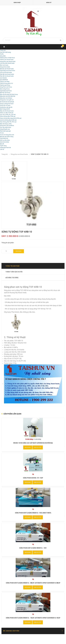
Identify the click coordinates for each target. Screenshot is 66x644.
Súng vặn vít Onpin (5, 105)
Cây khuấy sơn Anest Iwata (7, 71)
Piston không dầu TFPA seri (8, 116)
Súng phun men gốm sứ (7, 100)
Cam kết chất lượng (5, 52)
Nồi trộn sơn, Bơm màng (7, 137)
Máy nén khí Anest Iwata (7, 111)
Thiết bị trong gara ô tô (6, 83)
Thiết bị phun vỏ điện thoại (7, 58)
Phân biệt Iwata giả (5, 131)
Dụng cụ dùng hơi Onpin (7, 104)
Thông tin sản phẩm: (8, 243)
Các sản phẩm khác (6, 127)
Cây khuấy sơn (4, 138)
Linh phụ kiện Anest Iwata (7, 63)
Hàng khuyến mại (5, 129)
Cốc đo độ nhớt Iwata (6, 72)
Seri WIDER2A (4, 80)
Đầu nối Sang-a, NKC (6, 124)
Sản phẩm (3, 56)
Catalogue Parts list (5, 148)
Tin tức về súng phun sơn (7, 135)
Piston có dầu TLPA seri (7, 113)
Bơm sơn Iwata (4, 65)
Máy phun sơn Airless (6, 98)
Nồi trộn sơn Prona (5, 93)
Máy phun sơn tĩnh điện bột (8, 96)
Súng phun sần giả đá (6, 107)
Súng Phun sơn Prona (6, 87)
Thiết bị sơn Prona (5, 85)
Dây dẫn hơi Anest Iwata (7, 76)
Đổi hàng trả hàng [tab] (12, 278)
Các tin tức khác (5, 142)
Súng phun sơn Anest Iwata (8, 61)
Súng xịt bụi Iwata (5, 67)
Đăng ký (49, 3)
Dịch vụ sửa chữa (5, 140)
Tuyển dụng (3, 146)
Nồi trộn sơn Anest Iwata (7, 69)
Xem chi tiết (38, 447)
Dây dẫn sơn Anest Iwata (7, 74)
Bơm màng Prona (5, 89)
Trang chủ (3, 50)
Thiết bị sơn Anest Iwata (7, 60)
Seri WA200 (3, 78)
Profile (2, 54)
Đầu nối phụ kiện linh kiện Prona (9, 94)
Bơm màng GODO (5, 109)
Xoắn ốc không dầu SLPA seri (8, 120)
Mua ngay (19, 251)
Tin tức (2, 133)
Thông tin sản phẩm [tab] (12, 266)
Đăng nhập (17, 3)
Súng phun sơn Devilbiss (7, 125)
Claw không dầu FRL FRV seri (8, 122)
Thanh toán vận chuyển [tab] (14, 272)
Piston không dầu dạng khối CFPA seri (11, 118)
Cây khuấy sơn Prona (6, 91)
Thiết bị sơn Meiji (5, 82)
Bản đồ (2, 144)
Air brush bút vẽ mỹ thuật (7, 102)
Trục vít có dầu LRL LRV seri (8, 115)
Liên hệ (2, 149)
